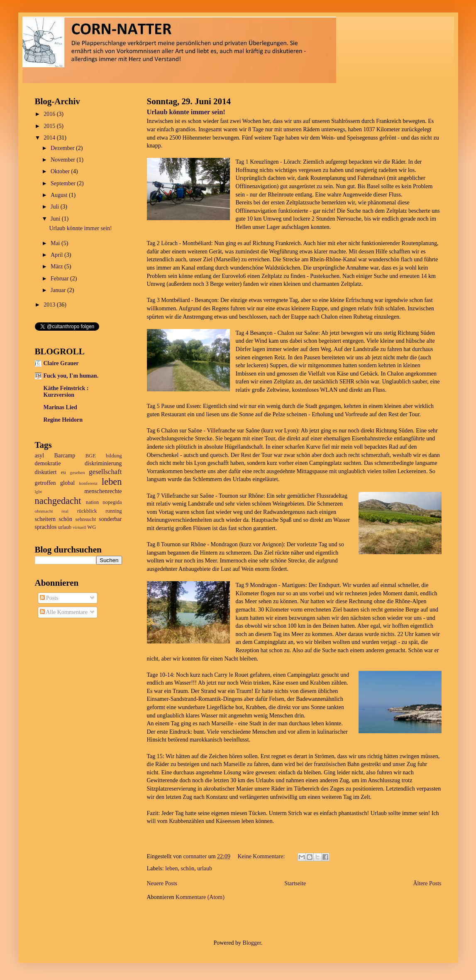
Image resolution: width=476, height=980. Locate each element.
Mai (56, 243)
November (64, 160)
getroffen (45, 483)
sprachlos (46, 527)
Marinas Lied (60, 407)
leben (171, 868)
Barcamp (65, 456)
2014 (50, 138)
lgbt (38, 491)
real (65, 511)
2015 (50, 126)
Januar (59, 290)
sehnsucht (86, 519)
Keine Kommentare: (262, 856)
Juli (56, 207)
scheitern (45, 519)
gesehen (78, 472)
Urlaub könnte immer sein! (186, 112)
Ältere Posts (427, 883)
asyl (40, 456)
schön (188, 868)
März (57, 266)
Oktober (61, 171)
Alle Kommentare (64, 612)
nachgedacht (58, 501)
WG (92, 527)
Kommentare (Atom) (200, 897)
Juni (56, 219)
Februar (60, 279)
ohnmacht (44, 511)
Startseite (295, 883)
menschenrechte (103, 491)
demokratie (48, 463)
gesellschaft (105, 472)
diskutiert (46, 472)
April (57, 255)
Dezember (63, 148)
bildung (114, 456)
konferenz (89, 483)
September (64, 183)
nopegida (112, 502)
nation (92, 502)
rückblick (87, 511)
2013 (50, 305)
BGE (91, 456)
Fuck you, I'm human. (71, 376)
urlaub (205, 868)
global (67, 483)
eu (63, 472)
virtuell (79, 527)
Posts (49, 598)
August (60, 195)
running (114, 511)
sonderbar (110, 519)
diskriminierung (103, 463)
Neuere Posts (162, 883)
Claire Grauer (61, 363)
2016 (50, 114)
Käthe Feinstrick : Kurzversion (66, 392)
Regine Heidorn (63, 420)
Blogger (252, 943)
